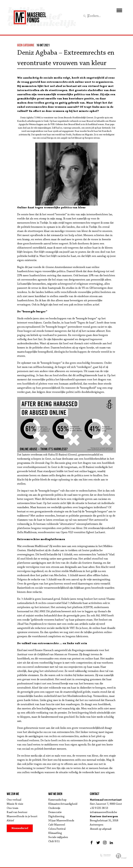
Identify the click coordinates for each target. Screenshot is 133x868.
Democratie (55, 812)
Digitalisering (56, 816)
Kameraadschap (57, 800)
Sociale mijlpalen (58, 837)
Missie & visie (15, 804)
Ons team (12, 808)
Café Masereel (57, 825)
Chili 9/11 (54, 841)
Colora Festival (57, 829)
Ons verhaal (14, 800)
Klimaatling (55, 833)
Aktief (10, 821)
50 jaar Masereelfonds (61, 821)
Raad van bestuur (17, 812)
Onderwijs (54, 808)
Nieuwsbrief (20, 828)
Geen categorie (26, 45)
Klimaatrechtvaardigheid (63, 804)
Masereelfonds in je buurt (22, 816)
